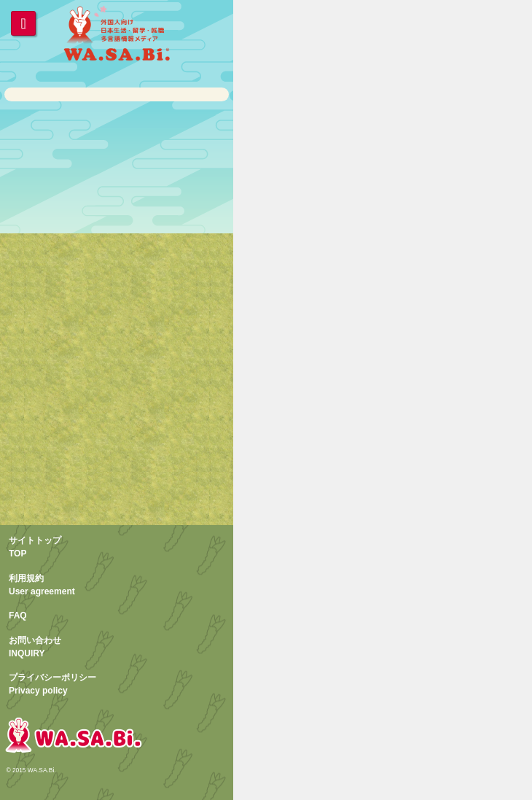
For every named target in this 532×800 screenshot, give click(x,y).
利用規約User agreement (42, 585)
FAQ (18, 615)
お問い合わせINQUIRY (35, 647)
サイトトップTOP (35, 547)
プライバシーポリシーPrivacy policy (52, 684)
